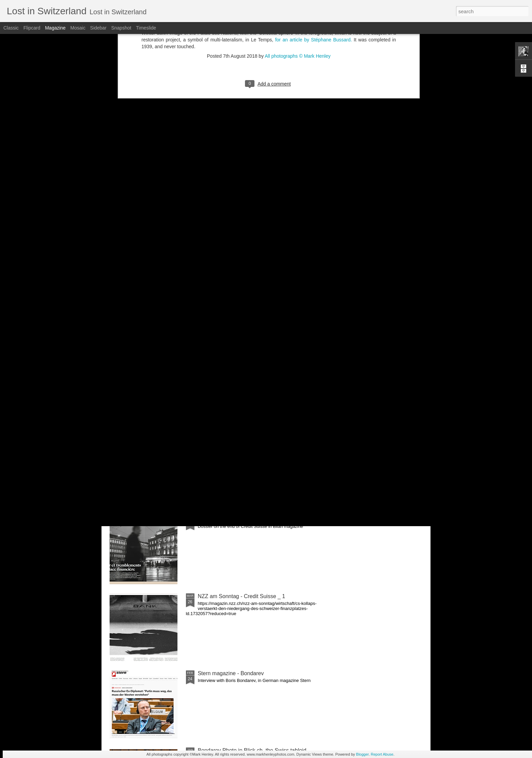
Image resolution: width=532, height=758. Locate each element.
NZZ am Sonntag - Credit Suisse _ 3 (384, 312)
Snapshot (121, 28)
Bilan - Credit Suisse (222, 519)
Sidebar (98, 28)
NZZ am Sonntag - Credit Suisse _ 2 (242, 442)
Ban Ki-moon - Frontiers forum (220, 312)
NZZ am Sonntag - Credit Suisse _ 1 (242, 596)
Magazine (55, 28)
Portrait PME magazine (149, 309)
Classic (11, 28)
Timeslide (146, 28)
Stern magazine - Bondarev (231, 673)
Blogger (362, 754)
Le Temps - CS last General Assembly (243, 365)
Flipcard (32, 28)
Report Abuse (382, 754)
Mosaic (78, 28)
